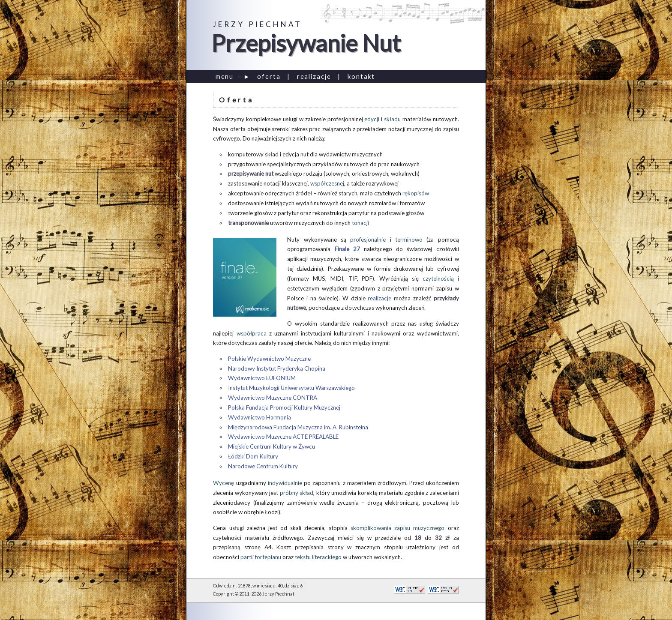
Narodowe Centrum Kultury (263, 466)
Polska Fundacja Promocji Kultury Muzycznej (284, 407)
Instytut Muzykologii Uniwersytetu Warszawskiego (291, 388)
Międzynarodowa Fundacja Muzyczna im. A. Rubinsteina (298, 427)
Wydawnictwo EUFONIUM (262, 378)
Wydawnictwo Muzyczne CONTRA (273, 398)
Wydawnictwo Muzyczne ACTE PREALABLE (283, 437)
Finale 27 (347, 249)
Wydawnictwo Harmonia (259, 417)
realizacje (314, 76)
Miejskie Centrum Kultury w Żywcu (271, 446)
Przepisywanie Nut (306, 43)
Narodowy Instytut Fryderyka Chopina (277, 368)
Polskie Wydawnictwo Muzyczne (269, 359)
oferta (269, 76)
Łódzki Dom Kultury (253, 456)
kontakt (361, 76)
